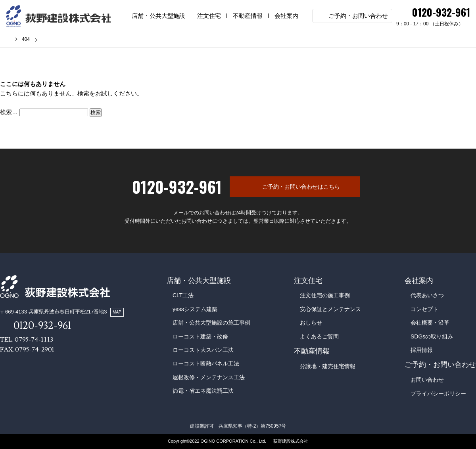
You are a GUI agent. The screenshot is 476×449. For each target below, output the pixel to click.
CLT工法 (183, 295)
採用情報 (422, 350)
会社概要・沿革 (430, 323)
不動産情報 (248, 16)
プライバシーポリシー (438, 394)
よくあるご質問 (319, 336)
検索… (9, 112)
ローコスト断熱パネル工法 (206, 363)
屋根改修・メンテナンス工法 (209, 377)
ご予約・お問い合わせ (358, 16)
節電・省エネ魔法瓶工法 (203, 391)
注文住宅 (209, 16)
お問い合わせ (427, 380)
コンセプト (424, 309)
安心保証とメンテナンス (330, 309)
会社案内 (286, 16)
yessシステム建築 (195, 309)
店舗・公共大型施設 (158, 16)
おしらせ (311, 323)
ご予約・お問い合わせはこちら (301, 187)
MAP (117, 312)
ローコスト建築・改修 (200, 336)
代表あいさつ (427, 295)
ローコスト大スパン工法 (203, 350)
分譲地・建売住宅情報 (328, 366)
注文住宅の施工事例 (325, 295)
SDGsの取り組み (432, 336)
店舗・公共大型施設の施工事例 (211, 323)
